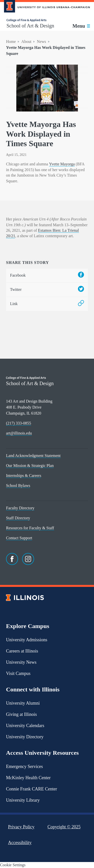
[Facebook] (12, 559)
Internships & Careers (24, 476)
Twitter (47, 290)
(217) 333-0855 (19, 423)
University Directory (25, 737)
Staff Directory (18, 518)
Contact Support (19, 538)
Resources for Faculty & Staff (30, 528)
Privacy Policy (21, 827)
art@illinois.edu (19, 433)
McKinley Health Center (28, 778)
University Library (23, 800)
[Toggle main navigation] (81, 26)
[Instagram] (28, 559)
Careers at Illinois (22, 651)
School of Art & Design (30, 26)
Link (47, 304)
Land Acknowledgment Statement (33, 456)
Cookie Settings (13, 865)
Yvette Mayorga (62, 164)
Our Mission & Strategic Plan (30, 466)
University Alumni (23, 703)
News (41, 42)
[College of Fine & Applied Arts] (30, 20)
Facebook (47, 275)
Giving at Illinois (21, 714)
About (26, 42)
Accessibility (20, 843)
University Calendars (25, 726)
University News (21, 662)
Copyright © (64, 827)
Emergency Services (24, 766)
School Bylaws (18, 486)
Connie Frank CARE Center (31, 789)
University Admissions (27, 640)
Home (11, 42)
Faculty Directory (20, 508)
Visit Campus (18, 673)
